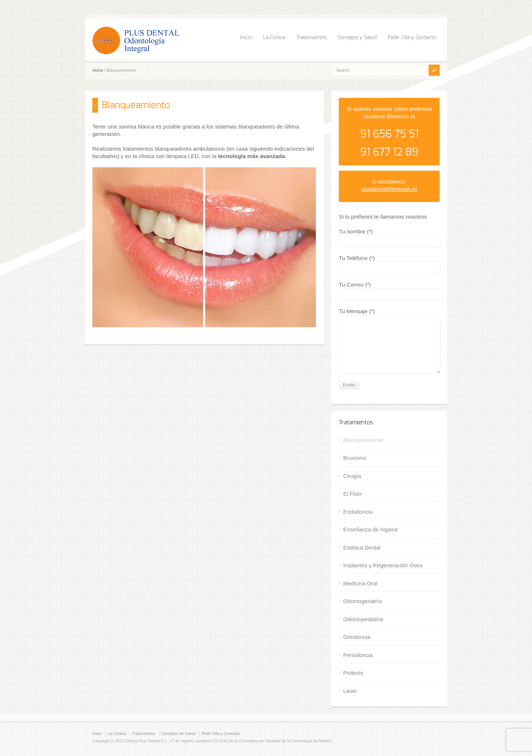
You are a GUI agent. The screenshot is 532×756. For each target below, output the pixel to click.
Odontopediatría (363, 619)
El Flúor (353, 494)
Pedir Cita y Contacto (412, 38)
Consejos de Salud (178, 733)
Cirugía (352, 476)
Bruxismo (355, 458)
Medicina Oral (360, 583)
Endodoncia (358, 512)
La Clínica (274, 38)
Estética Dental (362, 548)
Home (98, 70)
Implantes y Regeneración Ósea (383, 565)
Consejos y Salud (357, 38)
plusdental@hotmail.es (389, 189)
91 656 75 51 (389, 134)
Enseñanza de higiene (371, 529)
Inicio (246, 38)
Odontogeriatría (362, 601)
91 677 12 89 (389, 153)
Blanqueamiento (363, 440)
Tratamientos (311, 38)
